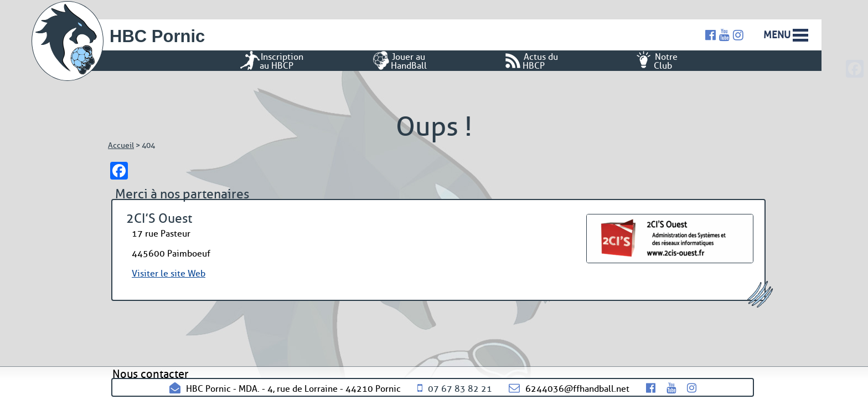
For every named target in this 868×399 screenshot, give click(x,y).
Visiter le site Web (169, 273)
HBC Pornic (157, 36)
